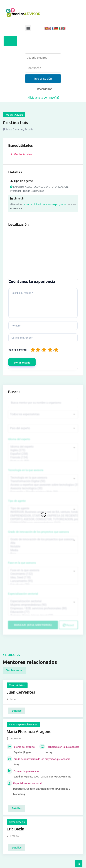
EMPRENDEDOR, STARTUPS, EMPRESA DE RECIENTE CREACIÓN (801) (43, 516)
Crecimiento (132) (43, 574)
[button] (28, 28)
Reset (68, 625)
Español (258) (43, 454)
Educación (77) (43, 612)
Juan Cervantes (21, 692)
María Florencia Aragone (29, 731)
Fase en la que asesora (22, 563)
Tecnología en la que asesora (26, 470)
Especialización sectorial (23, 594)
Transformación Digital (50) (43, 481)
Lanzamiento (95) (43, 581)
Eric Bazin (15, 829)
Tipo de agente (17, 501)
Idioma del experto (19, 439)
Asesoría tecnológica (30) (43, 488)
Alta (43, 543)
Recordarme (43, 89)
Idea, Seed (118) (43, 577)
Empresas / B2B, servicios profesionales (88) (43, 608)
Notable (43, 547)
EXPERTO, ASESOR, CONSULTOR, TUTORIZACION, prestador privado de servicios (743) (43, 519)
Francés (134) (43, 457)
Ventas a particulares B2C (23, 725)
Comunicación (17, 822)
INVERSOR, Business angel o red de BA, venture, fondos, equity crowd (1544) (43, 512)
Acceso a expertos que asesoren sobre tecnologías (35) (43, 485)
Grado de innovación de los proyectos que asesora (38, 532)
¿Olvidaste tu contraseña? (43, 98)
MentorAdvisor (21, 154)
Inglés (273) (43, 450)
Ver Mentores (14, 670)
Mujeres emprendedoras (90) (43, 605)
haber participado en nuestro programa (45, 204)
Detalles (17, 711)
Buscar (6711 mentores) (33, 625)
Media (43, 550)
